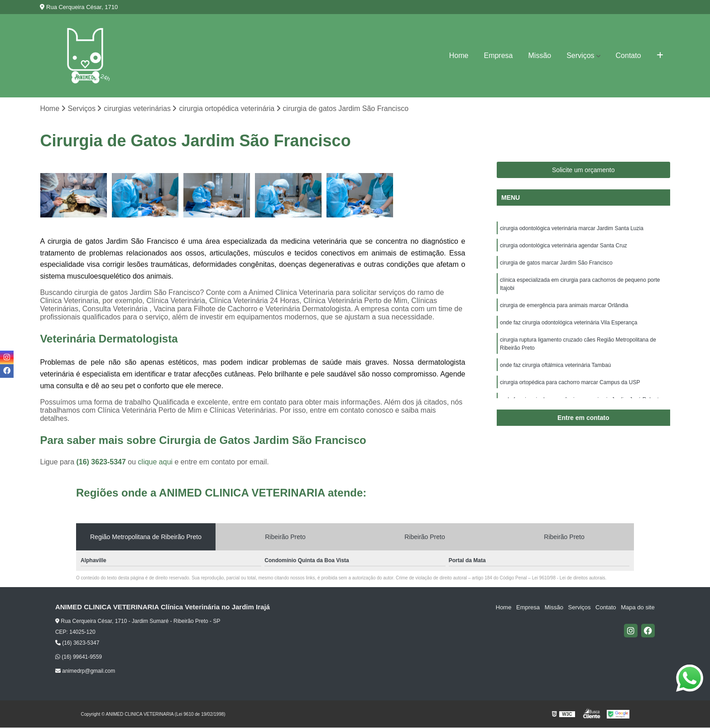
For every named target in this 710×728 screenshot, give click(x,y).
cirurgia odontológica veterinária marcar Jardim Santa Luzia (572, 228)
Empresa (498, 55)
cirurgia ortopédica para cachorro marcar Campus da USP (570, 382)
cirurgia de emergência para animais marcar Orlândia (564, 305)
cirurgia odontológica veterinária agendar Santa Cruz (564, 246)
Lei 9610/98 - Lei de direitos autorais (569, 578)
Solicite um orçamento (583, 170)
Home (459, 55)
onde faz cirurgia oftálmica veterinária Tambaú (555, 365)
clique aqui (156, 462)
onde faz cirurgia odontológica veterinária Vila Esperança (568, 323)
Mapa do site (638, 607)
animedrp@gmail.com (85, 671)
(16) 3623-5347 (102, 462)
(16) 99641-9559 (79, 657)
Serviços (580, 55)
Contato (628, 55)
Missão (540, 55)
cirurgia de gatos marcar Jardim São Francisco (556, 263)
